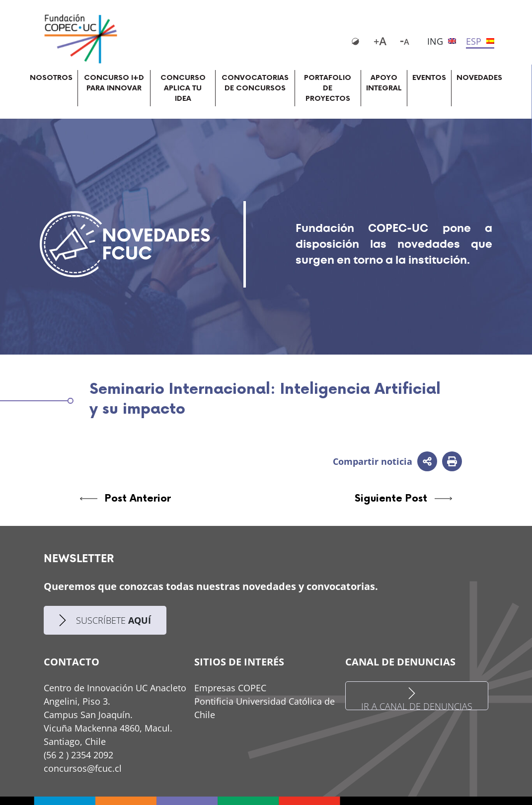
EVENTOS (429, 78)
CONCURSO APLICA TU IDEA (183, 88)
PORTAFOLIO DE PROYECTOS (328, 88)
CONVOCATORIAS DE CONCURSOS (255, 83)
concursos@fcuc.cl (83, 768)
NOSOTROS (51, 78)
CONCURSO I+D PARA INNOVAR (114, 83)
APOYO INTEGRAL (384, 83)
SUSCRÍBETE (105, 621)
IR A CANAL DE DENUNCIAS (417, 698)
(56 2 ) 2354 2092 (78, 755)
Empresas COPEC (230, 688)
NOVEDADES (479, 78)
